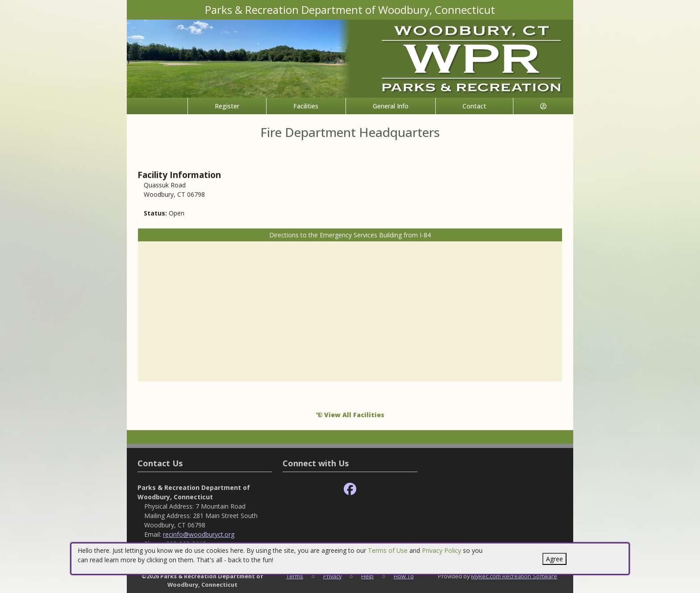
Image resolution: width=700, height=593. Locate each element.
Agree (554, 559)
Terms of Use (388, 550)
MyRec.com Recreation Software (514, 576)
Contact (474, 106)
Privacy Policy (442, 550)
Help (367, 576)
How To (404, 576)
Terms (295, 576)
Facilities (306, 106)
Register (227, 106)
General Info (391, 106)
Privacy (332, 576)
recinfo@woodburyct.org (199, 534)
